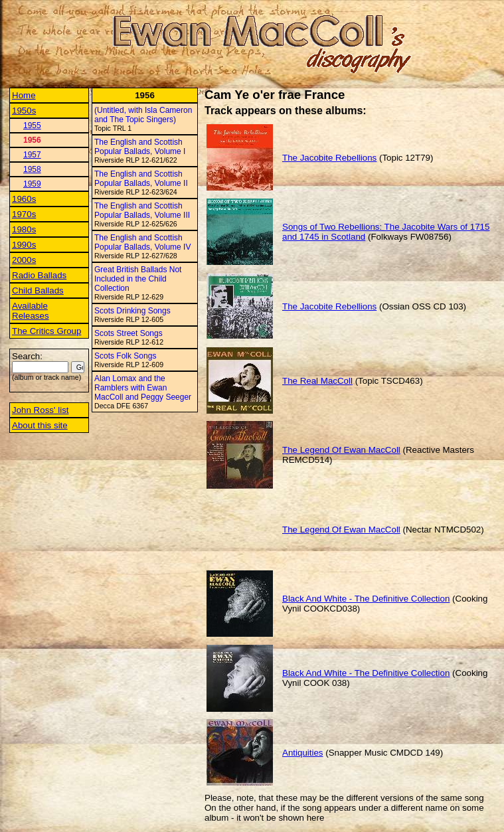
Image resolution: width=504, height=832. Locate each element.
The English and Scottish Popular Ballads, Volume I (140, 147)
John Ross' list (41, 410)
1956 (32, 140)
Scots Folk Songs (125, 356)
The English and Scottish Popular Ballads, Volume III (142, 210)
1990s (24, 245)
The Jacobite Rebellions (329, 158)
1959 (32, 184)
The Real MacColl (317, 381)
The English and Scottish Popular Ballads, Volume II (141, 179)
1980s (24, 229)
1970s (24, 214)
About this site (40, 425)
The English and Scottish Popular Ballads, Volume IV (142, 242)
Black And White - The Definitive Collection (366, 599)
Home (24, 95)
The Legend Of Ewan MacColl (341, 450)
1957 (32, 155)
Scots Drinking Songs (132, 311)
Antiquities (303, 753)
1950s (24, 111)
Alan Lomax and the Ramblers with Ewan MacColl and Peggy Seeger (143, 388)
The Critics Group (46, 331)
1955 (32, 125)
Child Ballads (38, 291)
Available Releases (31, 311)
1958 (32, 169)
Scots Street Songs (128, 333)
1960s (24, 199)
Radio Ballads (39, 275)
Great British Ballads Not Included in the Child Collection (138, 279)
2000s (24, 260)
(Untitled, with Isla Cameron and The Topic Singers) (143, 115)
